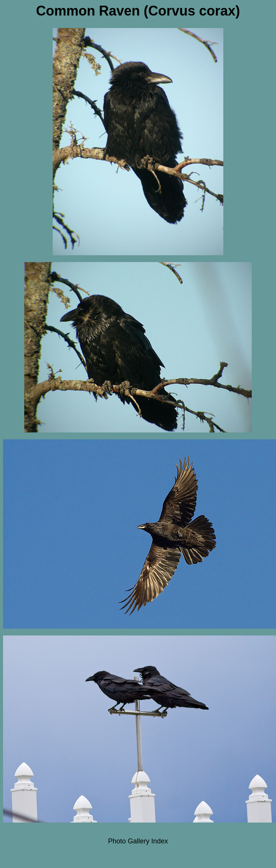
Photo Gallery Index (138, 841)
